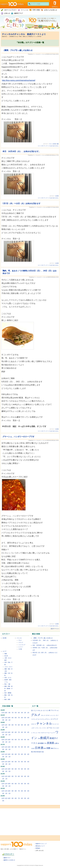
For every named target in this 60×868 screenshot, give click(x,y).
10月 (6, 713)
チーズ (54, 724)
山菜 (56, 743)
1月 (28, 713)
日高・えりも (8, 678)
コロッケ (43, 715)
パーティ (44, 728)
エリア (4, 651)
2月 (25, 713)
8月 (16, 718)
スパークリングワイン (44, 719)
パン (40, 728)
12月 (3, 718)
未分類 (54, 144)
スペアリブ (54, 719)
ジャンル (19, 638)
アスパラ (53, 710)
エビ (58, 710)
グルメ (51, 144)
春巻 (45, 748)
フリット (35, 733)
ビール (49, 728)
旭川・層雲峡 (8, 693)
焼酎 (48, 748)
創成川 (45, 738)
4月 (19, 713)
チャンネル (44, 723)
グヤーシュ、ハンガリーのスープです (18, 437)
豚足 (32, 752)
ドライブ (21, 642)
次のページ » (55, 629)
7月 (13, 713)
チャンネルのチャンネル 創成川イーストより (24, 34)
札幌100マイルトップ (41, 844)
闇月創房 (39, 752)
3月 (22, 713)
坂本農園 (41, 743)
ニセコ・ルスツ (8, 667)
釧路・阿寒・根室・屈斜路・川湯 (8, 688)
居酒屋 (50, 743)
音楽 (43, 752)
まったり (43, 710)
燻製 (52, 748)
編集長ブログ (7, 858)
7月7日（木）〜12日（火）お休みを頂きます (21, 203)
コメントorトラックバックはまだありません (48, 146)
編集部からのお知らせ (9, 860)
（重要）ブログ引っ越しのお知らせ (18, 50)
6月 (22, 718)
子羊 (45, 743)
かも (39, 710)
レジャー (21, 647)
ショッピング (22, 645)
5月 (16, 713)
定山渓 (6, 656)
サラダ (48, 715)
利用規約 (38, 848)
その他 (20, 649)
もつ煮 (48, 710)
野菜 (35, 752)
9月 (9, 713)
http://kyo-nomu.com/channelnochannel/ (19, 80)
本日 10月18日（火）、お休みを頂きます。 (21, 151)
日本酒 (39, 748)
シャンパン (53, 715)
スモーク (34, 724)
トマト (37, 728)
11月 (3, 713)
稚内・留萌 (7, 699)
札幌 (57, 144)
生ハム (57, 748)
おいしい (34, 710)
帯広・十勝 (7, 684)
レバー (53, 733)
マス (39, 733)
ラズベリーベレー (46, 733)
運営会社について (40, 846)
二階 (39, 738)
